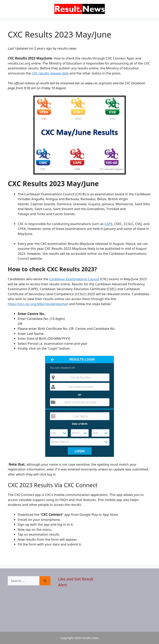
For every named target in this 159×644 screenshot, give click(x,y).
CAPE (108, 224)
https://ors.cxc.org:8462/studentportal (37, 304)
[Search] (45, 581)
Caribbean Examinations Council (74, 279)
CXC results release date (50, 73)
